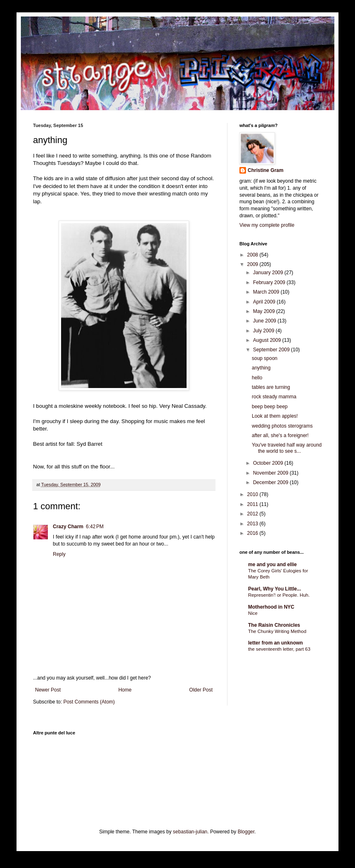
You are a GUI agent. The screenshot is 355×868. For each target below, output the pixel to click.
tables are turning (271, 387)
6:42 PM (95, 527)
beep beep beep (270, 407)
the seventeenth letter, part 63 (279, 649)
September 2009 (272, 350)
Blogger (246, 832)
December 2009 (271, 482)
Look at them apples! (275, 416)
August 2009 (268, 340)
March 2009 (267, 292)
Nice (253, 613)
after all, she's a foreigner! (280, 435)
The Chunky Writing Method (277, 631)
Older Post (201, 690)
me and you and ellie (272, 565)
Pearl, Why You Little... (275, 589)
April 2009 (265, 302)
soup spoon (265, 358)
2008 (253, 255)
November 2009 (271, 473)
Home (125, 690)
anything (261, 368)
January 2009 (269, 273)
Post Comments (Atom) (89, 702)
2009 (253, 264)
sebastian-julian (190, 832)
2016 (253, 533)
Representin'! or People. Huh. (279, 595)
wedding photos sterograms (282, 426)
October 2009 (269, 463)
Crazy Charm (68, 527)
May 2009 (265, 311)
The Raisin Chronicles (274, 625)
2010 (253, 494)
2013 (253, 524)
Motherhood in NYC (271, 607)
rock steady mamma (274, 397)
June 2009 (265, 321)
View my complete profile (267, 225)
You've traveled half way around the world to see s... (287, 448)
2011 (253, 504)
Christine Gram (266, 170)
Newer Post (48, 690)
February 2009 (270, 282)
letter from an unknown (276, 643)
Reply (59, 554)
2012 (253, 514)
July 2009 (264, 331)
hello (257, 378)
